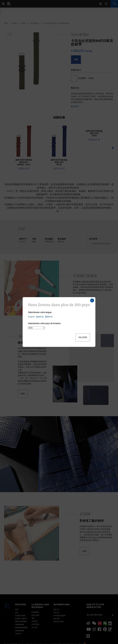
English (31, 317)
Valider (83, 337)
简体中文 (40, 317)
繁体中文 (49, 317)
